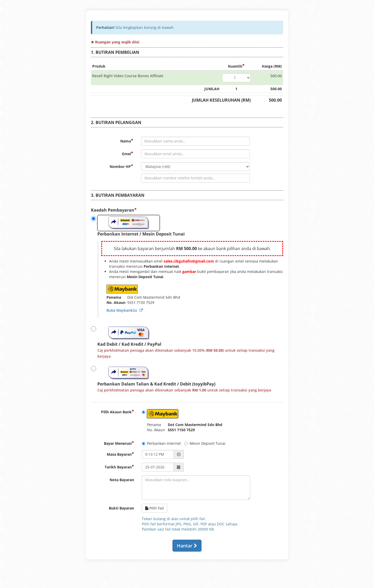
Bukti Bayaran (121, 508)
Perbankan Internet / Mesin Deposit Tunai (138, 226)
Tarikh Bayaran (119, 467)
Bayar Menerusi (119, 443)
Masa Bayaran (120, 454)
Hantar (187, 546)
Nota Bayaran (122, 480)
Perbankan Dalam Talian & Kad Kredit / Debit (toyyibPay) (181, 379)
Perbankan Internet (161, 443)
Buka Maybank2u (125, 310)
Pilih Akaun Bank (118, 412)
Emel (128, 154)
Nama (127, 141)
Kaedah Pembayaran (114, 210)
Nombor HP (121, 166)
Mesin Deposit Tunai (205, 443)
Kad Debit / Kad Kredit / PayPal (183, 342)
